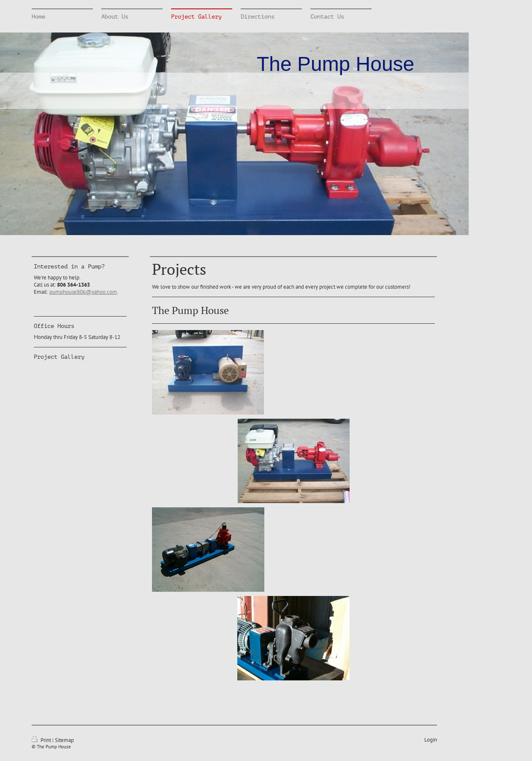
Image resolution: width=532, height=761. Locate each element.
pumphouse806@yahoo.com (83, 292)
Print (42, 740)
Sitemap (64, 740)
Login (431, 740)
